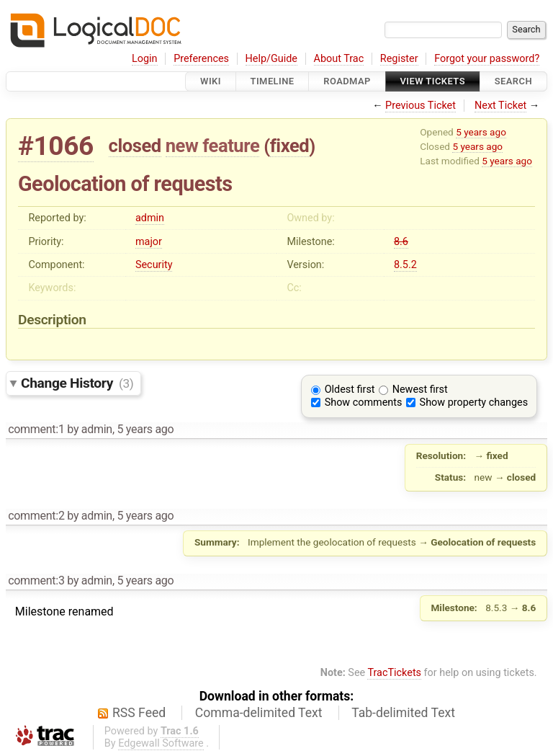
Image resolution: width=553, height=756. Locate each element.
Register (399, 59)
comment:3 (36, 581)
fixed (290, 146)
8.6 (401, 242)
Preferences (201, 59)
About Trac (339, 59)
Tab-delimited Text (403, 713)
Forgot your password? (487, 59)
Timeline (273, 81)
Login (145, 59)
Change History (77, 383)
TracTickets (394, 673)
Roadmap (347, 81)
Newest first (420, 390)
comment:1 (36, 429)
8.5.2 (405, 265)
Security (154, 265)
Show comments (364, 403)
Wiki (211, 81)
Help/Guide (271, 59)
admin (150, 218)
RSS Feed (139, 713)
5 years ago (481, 132)
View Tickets (433, 81)
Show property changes (474, 403)
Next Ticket (500, 106)
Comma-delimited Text (259, 713)
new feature (213, 146)
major (149, 242)
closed (135, 146)
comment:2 (36, 516)
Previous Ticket (421, 106)
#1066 (56, 146)
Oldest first (350, 390)
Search (513, 81)
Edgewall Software (161, 743)
